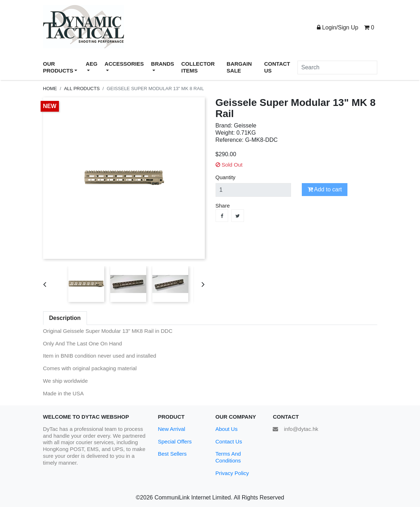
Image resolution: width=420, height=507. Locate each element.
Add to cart (325, 189)
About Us (226, 429)
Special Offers (175, 441)
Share (222, 216)
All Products (82, 89)
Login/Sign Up (338, 27)
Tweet (238, 216)
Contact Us (229, 441)
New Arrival (171, 429)
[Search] (337, 68)
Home (50, 89)
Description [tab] (65, 318)
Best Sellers (172, 454)
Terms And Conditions (228, 457)
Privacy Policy (232, 473)
